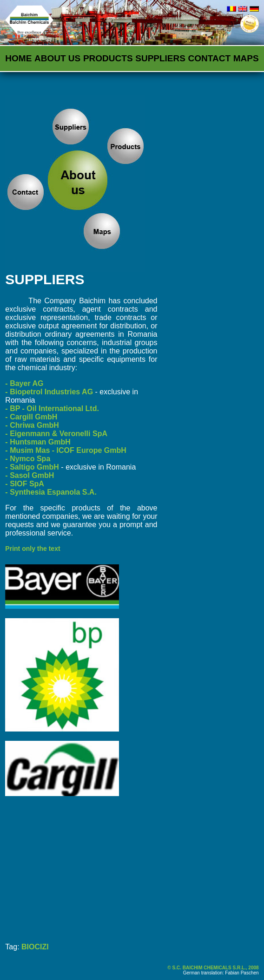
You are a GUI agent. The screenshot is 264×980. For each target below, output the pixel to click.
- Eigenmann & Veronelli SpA (56, 434)
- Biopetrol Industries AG (49, 392)
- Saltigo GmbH (32, 467)
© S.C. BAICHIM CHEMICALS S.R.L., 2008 (213, 968)
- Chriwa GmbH (32, 425)
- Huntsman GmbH (38, 442)
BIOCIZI (35, 947)
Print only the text (33, 549)
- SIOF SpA (25, 484)
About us (57, 58)
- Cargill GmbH (31, 417)
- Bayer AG (24, 383)
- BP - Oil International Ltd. (52, 408)
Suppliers (160, 58)
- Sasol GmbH (30, 475)
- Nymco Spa (28, 459)
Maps (246, 58)
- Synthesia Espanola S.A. (51, 492)
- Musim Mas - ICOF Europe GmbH (66, 450)
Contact (209, 58)
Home (18, 58)
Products (108, 58)
